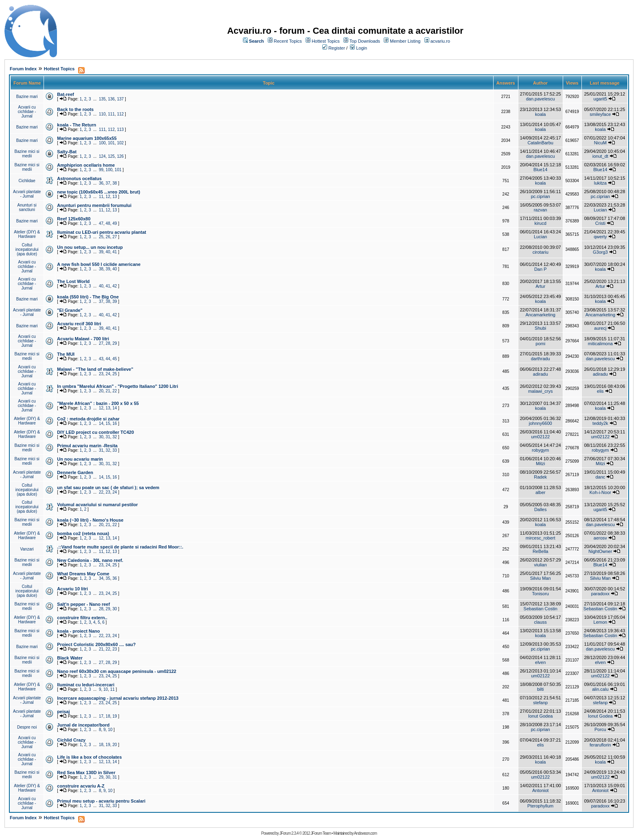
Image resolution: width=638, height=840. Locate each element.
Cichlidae (27, 181)
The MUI (66, 354)
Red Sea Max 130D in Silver (86, 773)
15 (108, 423)
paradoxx (600, 594)
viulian (541, 565)
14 (115, 408)
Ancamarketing (541, 315)
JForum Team (321, 833)
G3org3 (600, 252)
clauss (541, 622)
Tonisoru (540, 594)
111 (111, 114)
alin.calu (600, 689)
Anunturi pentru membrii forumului (94, 205)
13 (115, 197)
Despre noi (27, 727)
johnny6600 (541, 423)
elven (540, 662)
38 (115, 183)
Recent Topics (288, 41)
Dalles (541, 509)
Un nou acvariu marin (80, 459)
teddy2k (600, 423)
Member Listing (405, 41)
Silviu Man (541, 578)
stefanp (540, 703)
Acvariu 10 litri (72, 589)
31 (108, 437)
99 (101, 170)
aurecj (600, 328)
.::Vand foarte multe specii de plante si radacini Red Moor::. (120, 547)
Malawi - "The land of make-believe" (95, 369)
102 (120, 143)
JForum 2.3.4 (289, 833)
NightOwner (600, 551)
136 (111, 99)
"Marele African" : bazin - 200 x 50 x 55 (98, 403)
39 (101, 252)
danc (600, 477)
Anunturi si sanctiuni (27, 207)
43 (101, 359)
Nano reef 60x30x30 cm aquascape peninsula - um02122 (117, 671)
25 (101, 237)
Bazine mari (27, 97)
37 (108, 183)
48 (108, 223)
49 (115, 223)
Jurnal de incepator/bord (83, 725)
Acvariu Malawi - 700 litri (83, 339)
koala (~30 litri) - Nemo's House (90, 520)
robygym (540, 450)
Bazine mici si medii (27, 154)
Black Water (70, 658)
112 (120, 114)
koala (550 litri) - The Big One (88, 297)
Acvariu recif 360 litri (79, 324)
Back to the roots (75, 109)
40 (108, 252)
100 (102, 143)
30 (101, 437)
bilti (541, 689)
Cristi (600, 223)
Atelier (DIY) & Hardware (27, 234)
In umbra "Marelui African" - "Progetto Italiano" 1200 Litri (117, 386)
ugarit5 (601, 99)
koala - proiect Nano (78, 631)
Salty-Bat (67, 152)
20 (101, 391)
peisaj (63, 712)
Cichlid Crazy (71, 740)
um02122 (540, 437)
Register (337, 48)
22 (115, 391)
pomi (540, 344)
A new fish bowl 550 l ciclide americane (99, 264)
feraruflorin (600, 745)
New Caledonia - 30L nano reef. (90, 560)
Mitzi (541, 464)
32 (115, 437)
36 (101, 183)
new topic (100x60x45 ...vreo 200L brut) (98, 192)
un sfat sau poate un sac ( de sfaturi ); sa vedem (108, 487)
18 (108, 716)
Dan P (541, 269)
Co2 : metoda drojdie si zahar (88, 419)
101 (111, 143)
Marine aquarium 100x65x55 (87, 138)
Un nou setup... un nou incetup (90, 247)
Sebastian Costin (541, 609)
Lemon (601, 622)
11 (101, 197)
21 (108, 391)
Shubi (540, 328)
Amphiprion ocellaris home (86, 165)
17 (101, 716)
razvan (541, 210)
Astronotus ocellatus (79, 178)
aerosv (600, 538)
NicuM (600, 143)
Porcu (600, 729)
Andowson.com (365, 833)
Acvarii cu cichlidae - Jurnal (27, 112)
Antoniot (540, 790)
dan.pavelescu (541, 99)
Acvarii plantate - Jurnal (27, 194)
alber (540, 492)
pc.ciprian (541, 196)
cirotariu (541, 252)
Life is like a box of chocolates (89, 757)
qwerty (600, 237)
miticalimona (600, 344)
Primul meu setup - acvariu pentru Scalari (101, 801)
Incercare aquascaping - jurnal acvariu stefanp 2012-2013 (118, 698)
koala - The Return (76, 125)
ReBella (541, 551)
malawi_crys (541, 391)
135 (102, 99)
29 (115, 343)
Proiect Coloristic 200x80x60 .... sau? (96, 644)
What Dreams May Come (83, 574)
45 (115, 359)
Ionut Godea (541, 716)
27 (115, 237)
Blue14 (540, 170)
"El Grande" (70, 310)
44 (108, 359)
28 (108, 343)
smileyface (600, 114)
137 (120, 99)
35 (108, 578)
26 (108, 237)
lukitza (600, 183)
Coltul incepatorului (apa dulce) (27, 249)
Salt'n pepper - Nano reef (83, 604)
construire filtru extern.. (82, 618)
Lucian (600, 210)
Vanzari (27, 549)
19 (115, 716)
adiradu (541, 374)
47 (101, 223)
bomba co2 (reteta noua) (83, 533)
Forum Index (23, 69)
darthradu (541, 359)
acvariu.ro (440, 41)
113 (120, 129)
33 (115, 450)
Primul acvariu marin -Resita (87, 446)
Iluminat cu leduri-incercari (86, 685)
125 (111, 156)
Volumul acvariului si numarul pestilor (97, 505)
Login (362, 48)
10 (106, 689)
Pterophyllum (540, 806)
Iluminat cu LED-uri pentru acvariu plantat (102, 232)
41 (115, 252)
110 (102, 114)
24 (108, 374)
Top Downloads (365, 41)
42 (115, 286)
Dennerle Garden (75, 472)
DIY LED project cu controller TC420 (95, 432)
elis (600, 391)
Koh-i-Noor (600, 492)
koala (540, 114)
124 (102, 156)
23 (101, 374)
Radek (540, 477)
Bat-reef (66, 94)
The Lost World (73, 281)
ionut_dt (600, 156)
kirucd (541, 223)
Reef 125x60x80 (74, 219)
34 (101, 578)
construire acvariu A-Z (81, 786)
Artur (540, 286)
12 (108, 197)
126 (120, 156)
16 (115, 423)
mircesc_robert (541, 538)
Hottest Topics (326, 41)
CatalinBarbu (540, 143)
